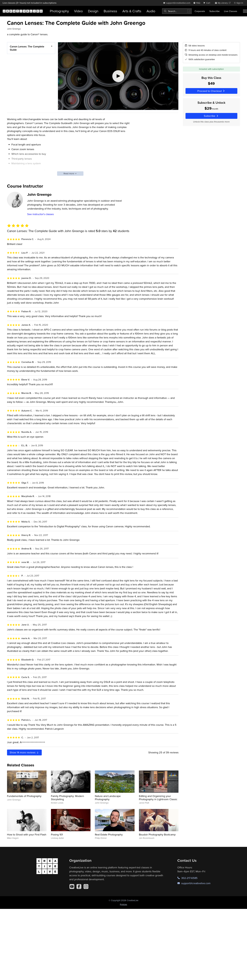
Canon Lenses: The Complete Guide (27, 48)
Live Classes (231, 11)
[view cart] (207, 3)
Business (110, 11)
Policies (123, 904)
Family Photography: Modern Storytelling (67, 798)
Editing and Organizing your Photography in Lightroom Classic (158, 798)
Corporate (200, 11)
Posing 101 (57, 834)
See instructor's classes (40, 214)
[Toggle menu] (245, 11)
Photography (59, 11)
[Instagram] (86, 887)
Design (93, 11)
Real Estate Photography (109, 834)
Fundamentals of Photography (24, 796)
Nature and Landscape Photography (108, 798)
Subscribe (214, 11)
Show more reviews (24, 752)
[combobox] (177, 11)
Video (78, 11)
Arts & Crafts (132, 11)
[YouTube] (72, 887)
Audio (151, 11)
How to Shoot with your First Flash (27, 834)
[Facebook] (79, 887)
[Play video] (118, 76)
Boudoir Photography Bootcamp (157, 834)
